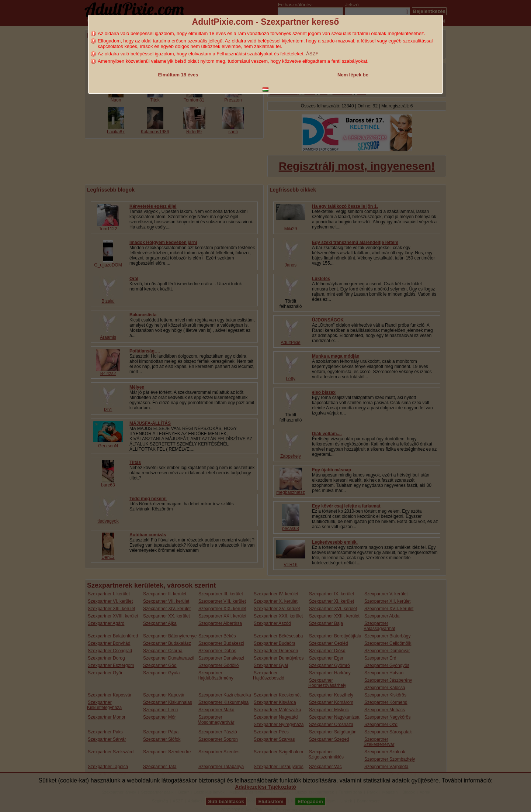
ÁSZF (312, 54)
